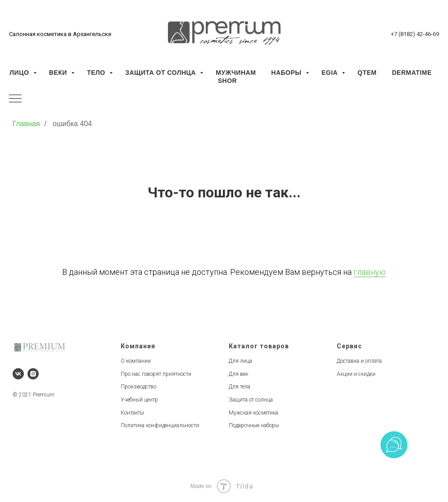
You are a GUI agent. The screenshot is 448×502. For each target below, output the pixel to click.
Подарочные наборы (254, 425)
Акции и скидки (356, 374)
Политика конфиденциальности (160, 425)
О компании (136, 361)
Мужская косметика (253, 413)
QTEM (367, 73)
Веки (59, 73)
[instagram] (33, 374)
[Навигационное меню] (15, 99)
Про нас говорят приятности (156, 374)
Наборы (287, 73)
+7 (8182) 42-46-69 (415, 34)
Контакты (132, 413)
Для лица (240, 361)
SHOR (227, 81)
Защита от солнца (161, 73)
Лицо (20, 73)
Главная (26, 124)
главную (370, 272)
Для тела (240, 387)
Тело (97, 73)
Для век (238, 374)
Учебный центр (139, 400)
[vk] (18, 374)
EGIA (330, 73)
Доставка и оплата (359, 361)
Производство (138, 387)
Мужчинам (236, 73)
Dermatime (412, 73)
